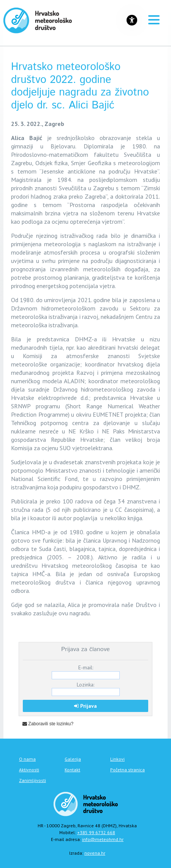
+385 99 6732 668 (96, 832)
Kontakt (72, 770)
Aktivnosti (29, 770)
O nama (27, 759)
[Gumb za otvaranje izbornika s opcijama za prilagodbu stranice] (132, 20)
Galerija (73, 759)
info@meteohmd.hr (103, 839)
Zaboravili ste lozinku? (48, 724)
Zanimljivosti (32, 780)
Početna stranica (127, 770)
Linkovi (117, 759)
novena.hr (95, 853)
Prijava (85, 706)
